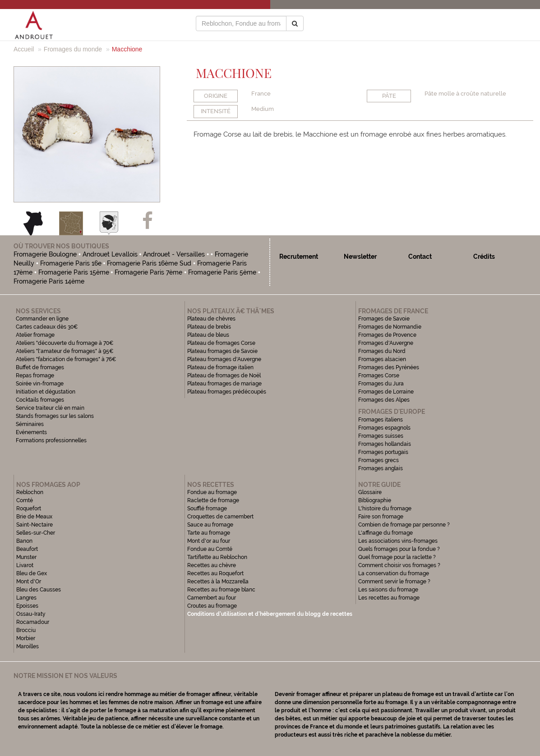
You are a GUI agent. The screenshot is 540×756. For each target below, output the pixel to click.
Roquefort (29, 509)
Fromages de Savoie (384, 319)
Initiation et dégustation (46, 392)
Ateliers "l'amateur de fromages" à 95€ (65, 351)
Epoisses (27, 606)
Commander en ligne (42, 319)
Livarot (25, 565)
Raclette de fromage (213, 500)
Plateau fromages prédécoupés (227, 392)
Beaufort (27, 549)
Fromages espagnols (384, 428)
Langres (26, 598)
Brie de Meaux (34, 517)
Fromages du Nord (382, 351)
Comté (25, 500)
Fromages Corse (379, 376)
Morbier (26, 638)
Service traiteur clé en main (50, 408)
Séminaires (30, 424)
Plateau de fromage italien (220, 367)
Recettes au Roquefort (215, 573)
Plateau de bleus (208, 335)
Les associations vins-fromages (398, 541)
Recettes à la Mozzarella (218, 582)
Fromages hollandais (385, 444)
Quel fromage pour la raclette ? (397, 557)
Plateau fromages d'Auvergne (224, 359)
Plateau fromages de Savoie (222, 351)
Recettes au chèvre (212, 565)
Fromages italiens (381, 420)
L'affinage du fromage (385, 533)
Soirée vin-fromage (40, 384)
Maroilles (28, 646)
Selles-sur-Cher (36, 533)
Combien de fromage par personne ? (404, 525)
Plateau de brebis (209, 327)
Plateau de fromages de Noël (224, 376)
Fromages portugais (383, 452)
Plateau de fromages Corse (221, 343)
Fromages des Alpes (384, 400)
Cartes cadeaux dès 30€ (47, 327)
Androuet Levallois (110, 254)
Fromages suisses (381, 436)
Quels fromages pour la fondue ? (399, 549)
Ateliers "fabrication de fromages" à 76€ (66, 359)
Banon (24, 541)
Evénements (31, 432)
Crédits (484, 257)
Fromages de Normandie (390, 327)
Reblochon (30, 492)
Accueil (24, 49)
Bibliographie (375, 500)
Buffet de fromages (40, 367)
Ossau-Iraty (32, 614)
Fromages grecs (378, 460)
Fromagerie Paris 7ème (148, 272)
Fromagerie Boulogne (45, 254)
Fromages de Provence (387, 335)
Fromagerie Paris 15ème (74, 272)
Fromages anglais (381, 468)
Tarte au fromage (209, 533)
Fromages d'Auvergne (386, 343)
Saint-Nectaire (35, 525)
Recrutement (299, 257)
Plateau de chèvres (212, 319)
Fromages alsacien (382, 359)
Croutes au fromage (212, 606)
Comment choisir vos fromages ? (399, 565)
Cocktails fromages (40, 400)
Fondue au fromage (212, 492)
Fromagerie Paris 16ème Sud (149, 263)
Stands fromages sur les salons (55, 416)
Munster (26, 557)
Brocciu (26, 630)
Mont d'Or (29, 582)
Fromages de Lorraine (386, 392)
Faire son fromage (381, 517)
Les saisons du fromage (388, 590)
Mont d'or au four (209, 541)
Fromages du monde (73, 49)
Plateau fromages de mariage (224, 384)
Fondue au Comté (210, 549)
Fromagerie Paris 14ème (49, 281)
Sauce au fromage (210, 525)
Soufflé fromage (207, 509)
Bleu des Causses (39, 590)
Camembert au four (212, 598)
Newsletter (360, 257)
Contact (420, 257)
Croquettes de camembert (220, 517)
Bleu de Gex (32, 573)
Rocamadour (33, 622)
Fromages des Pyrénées (389, 367)
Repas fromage (35, 376)
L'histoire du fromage (385, 509)
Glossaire (371, 492)
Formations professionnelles (51, 440)
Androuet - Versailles (174, 254)
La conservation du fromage (394, 573)
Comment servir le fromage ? (394, 582)
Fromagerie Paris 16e (71, 263)
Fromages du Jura (381, 384)
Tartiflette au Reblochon (217, 557)
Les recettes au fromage (389, 598)
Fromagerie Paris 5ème (222, 272)
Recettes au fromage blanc (221, 590)
